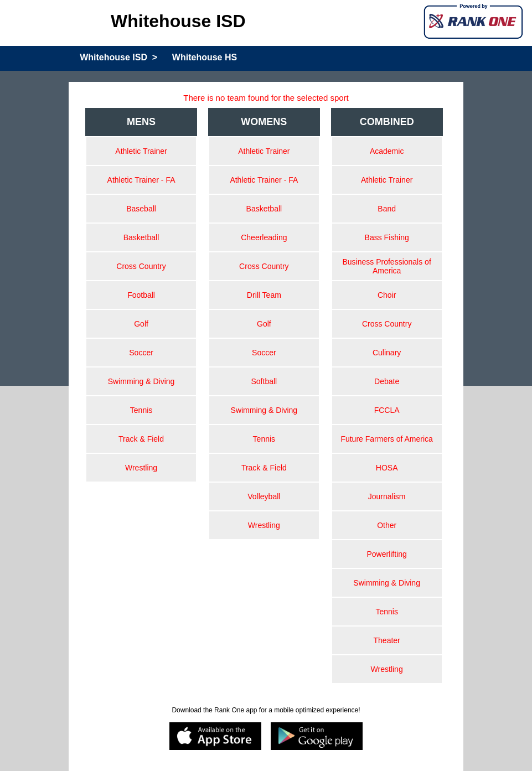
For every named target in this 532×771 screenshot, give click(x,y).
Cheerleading (264, 237)
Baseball (141, 209)
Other (387, 525)
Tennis (141, 410)
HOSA (387, 468)
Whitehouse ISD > (118, 57)
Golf (141, 324)
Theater (387, 640)
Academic (387, 151)
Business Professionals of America (386, 266)
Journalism (387, 496)
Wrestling (141, 468)
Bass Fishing (387, 237)
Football (141, 295)
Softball (264, 381)
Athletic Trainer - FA (141, 180)
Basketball (141, 237)
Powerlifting (386, 554)
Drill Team (264, 295)
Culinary (387, 353)
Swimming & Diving (141, 381)
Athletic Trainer (141, 151)
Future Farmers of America (387, 439)
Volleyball (264, 496)
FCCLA (387, 410)
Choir (387, 295)
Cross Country (141, 266)
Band (387, 209)
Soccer (141, 353)
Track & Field (141, 439)
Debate (387, 381)
